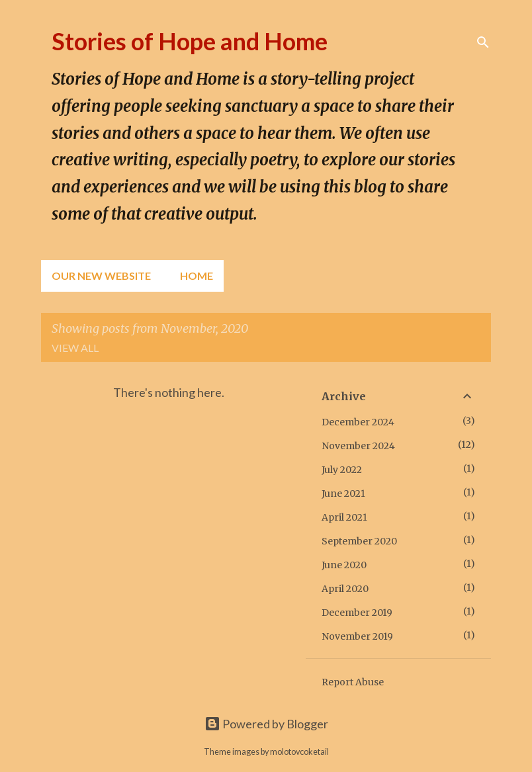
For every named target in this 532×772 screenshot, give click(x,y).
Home (197, 276)
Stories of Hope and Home (190, 41)
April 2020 (345, 589)
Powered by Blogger (266, 724)
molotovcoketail (299, 752)
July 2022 (342, 470)
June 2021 (343, 493)
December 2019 (357, 613)
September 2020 (359, 541)
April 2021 (344, 517)
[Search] (483, 42)
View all (75, 348)
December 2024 (358, 422)
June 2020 (344, 565)
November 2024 (358, 446)
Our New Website (101, 276)
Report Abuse (353, 682)
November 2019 (357, 636)
